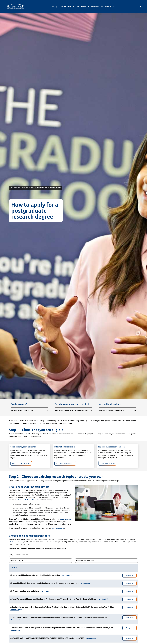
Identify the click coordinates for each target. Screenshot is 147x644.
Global (76, 6)
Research (85, 6)
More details (68, 575)
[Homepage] (16, 6)
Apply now (130, 575)
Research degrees (28, 188)
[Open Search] (141, 6)
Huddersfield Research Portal (28, 500)
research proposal (65, 519)
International (65, 6)
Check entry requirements (21, 463)
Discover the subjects (107, 463)
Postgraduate (15, 188)
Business (95, 6)
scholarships (13, 542)
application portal (58, 528)
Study (55, 6)
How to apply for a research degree (49, 188)
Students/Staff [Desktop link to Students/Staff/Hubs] (107, 6)
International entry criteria (65, 463)
